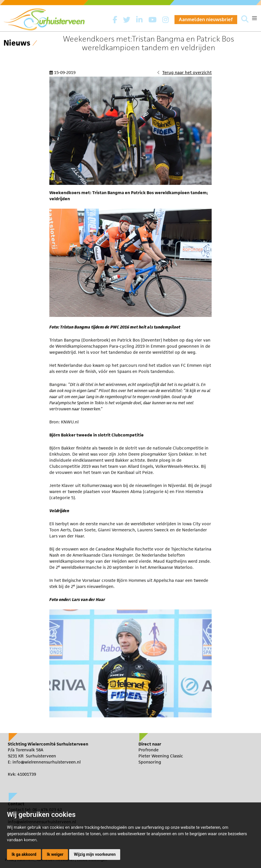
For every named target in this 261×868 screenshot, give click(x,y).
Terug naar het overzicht (187, 72)
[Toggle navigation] (254, 18)
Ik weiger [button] (55, 854)
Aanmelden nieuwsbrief (206, 19)
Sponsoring (150, 762)
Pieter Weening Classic (161, 756)
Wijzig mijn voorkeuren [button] (95, 854)
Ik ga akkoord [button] (24, 854)
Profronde (148, 750)
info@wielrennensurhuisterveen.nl (47, 762)
